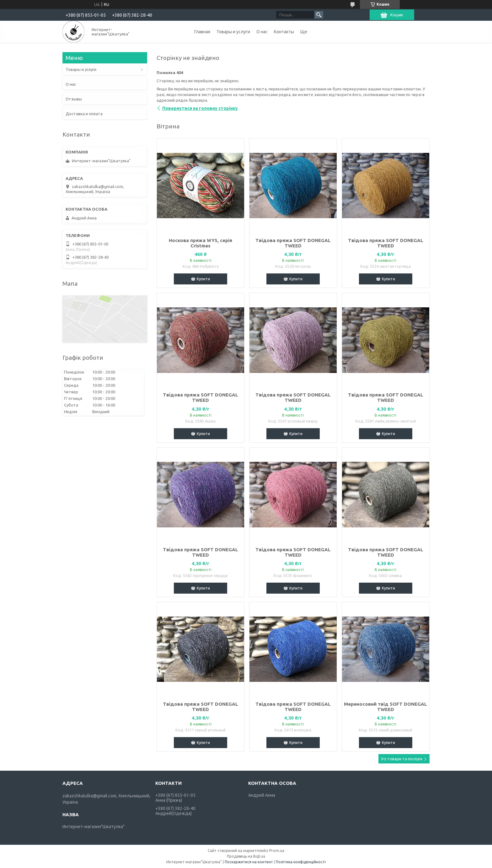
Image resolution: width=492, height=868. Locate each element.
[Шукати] (319, 15)
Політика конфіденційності (301, 862)
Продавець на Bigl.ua (246, 856)
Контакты (284, 32)
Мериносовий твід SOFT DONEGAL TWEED (385, 707)
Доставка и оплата (84, 114)
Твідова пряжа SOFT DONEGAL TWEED (293, 243)
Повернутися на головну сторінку (200, 108)
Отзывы (74, 99)
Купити (203, 279)
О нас (262, 32)
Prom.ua (277, 851)
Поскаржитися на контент (249, 862)
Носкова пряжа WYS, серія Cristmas (201, 243)
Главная (202, 32)
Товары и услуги (233, 32)
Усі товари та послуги (402, 759)
